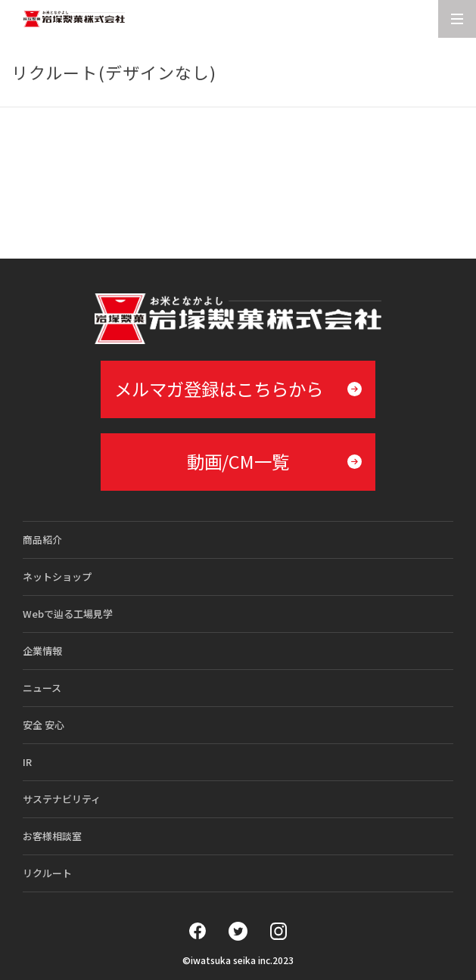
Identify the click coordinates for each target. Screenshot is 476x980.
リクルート (47, 873)
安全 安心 (44, 725)
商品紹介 (42, 540)
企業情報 (42, 651)
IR (27, 762)
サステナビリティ (62, 799)
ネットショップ (57, 577)
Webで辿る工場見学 (68, 614)
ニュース (42, 688)
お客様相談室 (52, 836)
